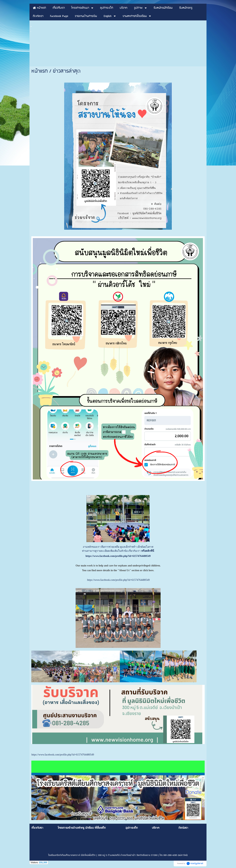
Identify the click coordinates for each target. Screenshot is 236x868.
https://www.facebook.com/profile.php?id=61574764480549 (118, 556)
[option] (118, 790)
